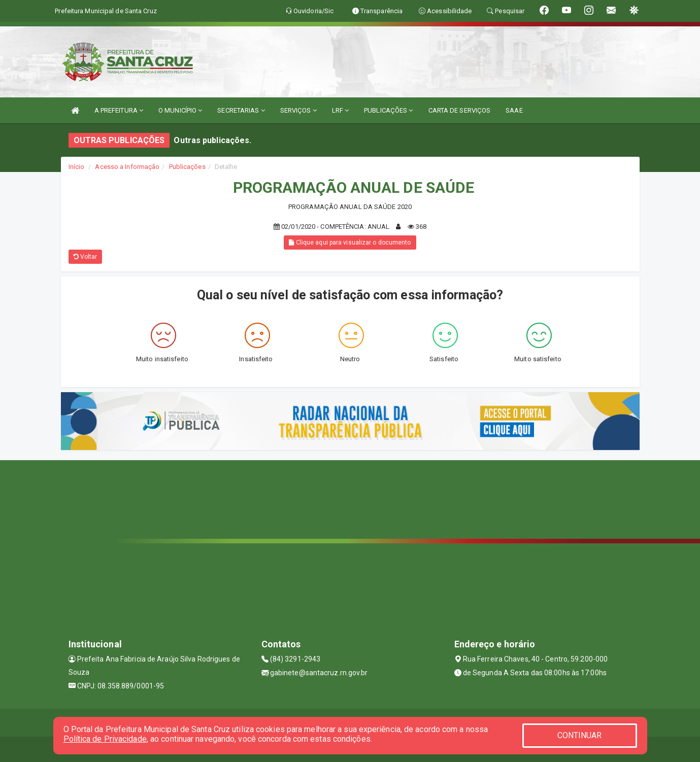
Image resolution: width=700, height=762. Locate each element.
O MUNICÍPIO (180, 110)
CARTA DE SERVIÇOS (460, 110)
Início (77, 167)
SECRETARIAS (241, 110)
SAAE (514, 110)
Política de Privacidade (105, 739)
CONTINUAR (580, 735)
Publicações (187, 167)
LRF (341, 110)
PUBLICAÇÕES (388, 110)
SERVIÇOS (298, 110)
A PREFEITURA (119, 110)
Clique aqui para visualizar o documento (350, 243)
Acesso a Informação (127, 167)
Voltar (86, 257)
